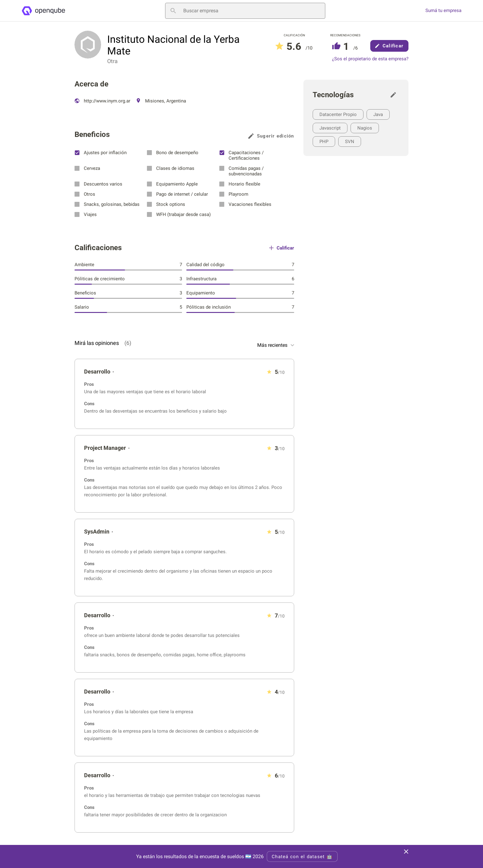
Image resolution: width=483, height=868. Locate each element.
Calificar (389, 46)
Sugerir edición (271, 136)
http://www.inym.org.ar (102, 101)
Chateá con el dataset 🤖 (302, 857)
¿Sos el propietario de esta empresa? (370, 59)
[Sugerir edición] (395, 95)
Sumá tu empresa (443, 11)
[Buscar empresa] (245, 11)
